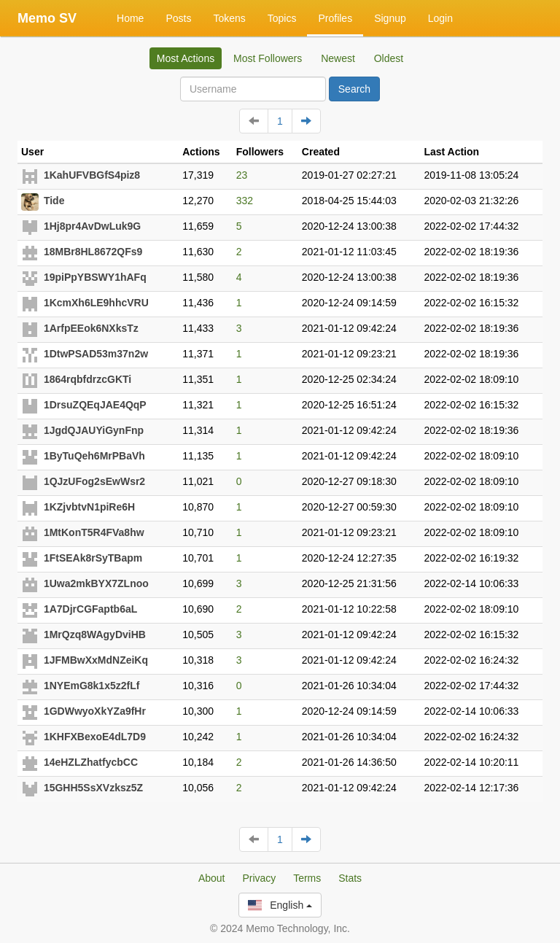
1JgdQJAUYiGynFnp (94, 430)
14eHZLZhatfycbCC (91, 762)
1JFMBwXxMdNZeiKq (96, 660)
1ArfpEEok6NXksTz (91, 328)
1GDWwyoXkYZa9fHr (95, 711)
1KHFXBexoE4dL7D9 (95, 737)
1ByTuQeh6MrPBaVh (94, 456)
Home (130, 18)
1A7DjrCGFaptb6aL (90, 609)
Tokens (229, 18)
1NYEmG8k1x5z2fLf (92, 686)
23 (242, 175)
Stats (350, 878)
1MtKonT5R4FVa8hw (94, 532)
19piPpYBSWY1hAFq (95, 277)
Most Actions (186, 58)
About (212, 878)
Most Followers (268, 58)
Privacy (259, 878)
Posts (178, 18)
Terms (307, 878)
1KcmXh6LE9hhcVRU (96, 303)
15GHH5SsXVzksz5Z (93, 788)
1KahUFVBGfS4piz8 (92, 175)
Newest (338, 58)
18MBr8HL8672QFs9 (93, 252)
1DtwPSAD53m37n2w (96, 354)
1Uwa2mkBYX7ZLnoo (96, 583)
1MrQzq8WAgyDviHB (95, 635)
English (280, 905)
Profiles (335, 18)
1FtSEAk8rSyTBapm (93, 558)
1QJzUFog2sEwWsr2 (94, 481)
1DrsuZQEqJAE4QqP (95, 405)
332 (245, 201)
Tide (54, 201)
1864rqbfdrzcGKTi (87, 379)
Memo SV (47, 18)
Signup (390, 18)
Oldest (389, 58)
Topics (282, 18)
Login (440, 18)
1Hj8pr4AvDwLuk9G (92, 226)
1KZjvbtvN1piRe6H (89, 507)
